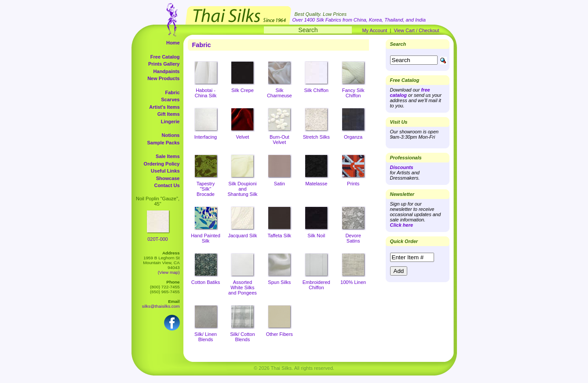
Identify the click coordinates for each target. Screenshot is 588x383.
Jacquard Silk (242, 236)
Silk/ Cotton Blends (242, 337)
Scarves (170, 99)
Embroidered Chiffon (316, 285)
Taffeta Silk (280, 236)
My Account (374, 30)
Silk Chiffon (316, 90)
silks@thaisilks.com (161, 306)
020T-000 (157, 239)
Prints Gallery (164, 64)
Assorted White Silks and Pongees (243, 287)
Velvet (242, 137)
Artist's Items (164, 107)
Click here (402, 225)
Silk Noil (316, 236)
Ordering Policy (162, 164)
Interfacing (206, 137)
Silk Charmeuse (279, 93)
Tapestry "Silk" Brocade (206, 189)
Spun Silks (279, 282)
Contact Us (167, 185)
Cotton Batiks (206, 282)
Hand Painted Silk (206, 238)
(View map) (169, 272)
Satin (279, 184)
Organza (353, 137)
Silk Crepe (243, 90)
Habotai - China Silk (206, 93)
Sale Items (168, 156)
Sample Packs (164, 143)
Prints (353, 184)
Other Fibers (279, 334)
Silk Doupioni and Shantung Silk (242, 189)
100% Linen (353, 282)
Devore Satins (353, 238)
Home (173, 43)
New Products (163, 78)
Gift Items (169, 114)
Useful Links (165, 171)
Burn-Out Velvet (279, 140)
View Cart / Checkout (416, 30)
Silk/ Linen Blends (206, 337)
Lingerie (170, 122)
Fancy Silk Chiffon (353, 93)
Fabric (172, 92)
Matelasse (316, 184)
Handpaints (167, 71)
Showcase (168, 178)
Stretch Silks (316, 137)
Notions (171, 135)
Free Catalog (165, 57)
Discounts (402, 167)
